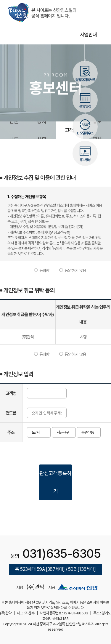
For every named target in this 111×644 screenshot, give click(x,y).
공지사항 (42, 130)
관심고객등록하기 (55, 482)
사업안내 (89, 35)
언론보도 (14, 130)
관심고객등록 (69, 130)
